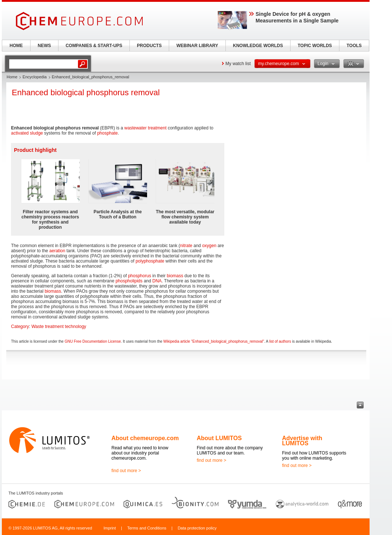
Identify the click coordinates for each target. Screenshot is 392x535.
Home (12, 77)
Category (20, 327)
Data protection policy (197, 528)
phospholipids (129, 281)
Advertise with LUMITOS (302, 441)
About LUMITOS (219, 438)
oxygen (209, 246)
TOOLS (354, 46)
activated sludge (27, 133)
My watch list (238, 64)
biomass (175, 276)
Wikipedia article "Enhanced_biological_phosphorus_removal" (214, 341)
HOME (16, 46)
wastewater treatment (145, 128)
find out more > (126, 471)
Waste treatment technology (59, 327)
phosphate (107, 133)
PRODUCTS (149, 46)
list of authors (280, 341)
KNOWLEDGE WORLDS (258, 46)
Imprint (110, 528)
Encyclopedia (34, 77)
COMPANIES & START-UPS (94, 46)
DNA (157, 281)
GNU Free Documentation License (93, 341)
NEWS (44, 46)
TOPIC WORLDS (315, 46)
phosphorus (140, 276)
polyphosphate (150, 261)
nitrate (186, 246)
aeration (57, 251)
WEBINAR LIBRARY (197, 46)
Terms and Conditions (147, 528)
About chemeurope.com (145, 438)
